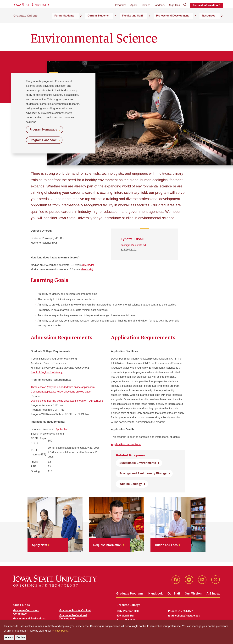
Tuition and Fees (166, 545)
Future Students (96, 25)
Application (62, 429)
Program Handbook (43, 140)
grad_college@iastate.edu (184, 616)
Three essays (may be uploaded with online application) (63, 387)
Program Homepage (43, 130)
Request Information (205, 10)
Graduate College (25, 25)
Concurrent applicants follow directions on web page (61, 392)
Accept (10, 637)
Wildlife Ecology (131, 484)
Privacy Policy (60, 631)
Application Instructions (126, 444)
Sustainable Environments (138, 463)
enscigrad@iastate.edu (134, 245)
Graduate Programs (130, 594)
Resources (213, 25)
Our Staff (174, 594)
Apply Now (39, 545)
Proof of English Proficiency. (47, 372)
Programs (121, 10)
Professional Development (184, 25)
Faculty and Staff (150, 25)
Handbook (159, 10)
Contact (145, 10)
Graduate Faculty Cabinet (75, 610)
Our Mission (193, 594)
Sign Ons (175, 10)
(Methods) (88, 265)
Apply (134, 10)
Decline (21, 637)
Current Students (123, 25)
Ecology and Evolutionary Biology (143, 473)
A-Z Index (213, 594)
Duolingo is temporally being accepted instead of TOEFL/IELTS (67, 401)
